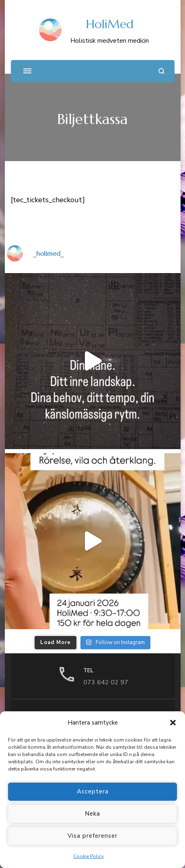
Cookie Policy (88, 856)
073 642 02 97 (106, 682)
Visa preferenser (92, 836)
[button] (173, 723)
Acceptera (93, 791)
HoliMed (110, 24)
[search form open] (161, 71)
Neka (92, 814)
